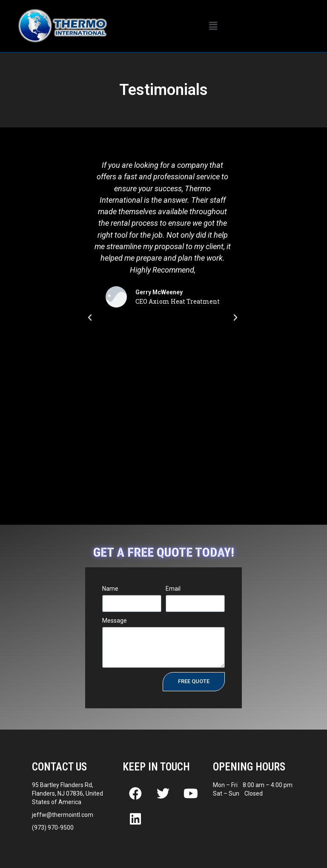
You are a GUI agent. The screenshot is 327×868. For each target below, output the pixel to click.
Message (115, 621)
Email (173, 589)
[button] (213, 26)
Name (110, 589)
